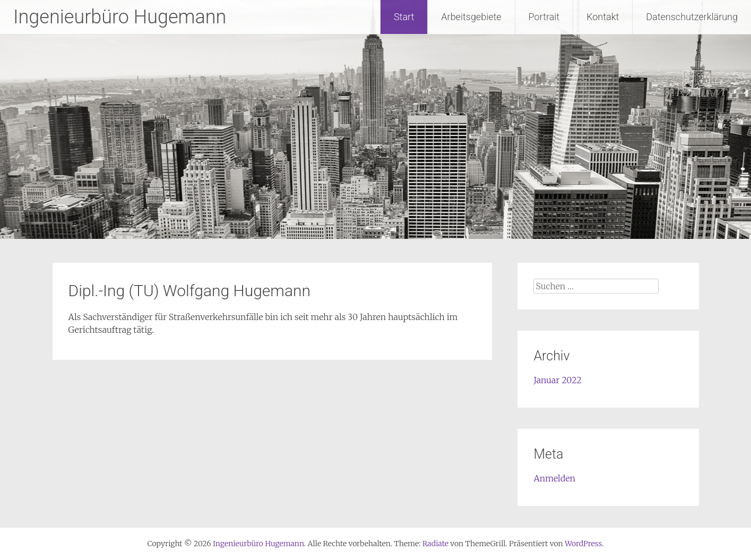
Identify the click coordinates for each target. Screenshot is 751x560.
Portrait (544, 17)
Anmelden (554, 478)
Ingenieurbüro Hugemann (120, 17)
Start (404, 17)
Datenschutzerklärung (692, 17)
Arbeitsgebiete (471, 17)
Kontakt (603, 17)
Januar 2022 (557, 380)
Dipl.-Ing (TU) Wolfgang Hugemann (190, 291)
